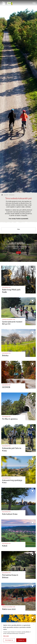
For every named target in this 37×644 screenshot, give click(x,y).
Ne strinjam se (9, 640)
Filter (18, 229)
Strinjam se (21, 640)
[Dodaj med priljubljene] (32, 269)
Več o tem (6, 636)
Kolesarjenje (12, 195)
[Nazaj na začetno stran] (3, 3)
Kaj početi (6, 195)
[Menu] (34, 3)
